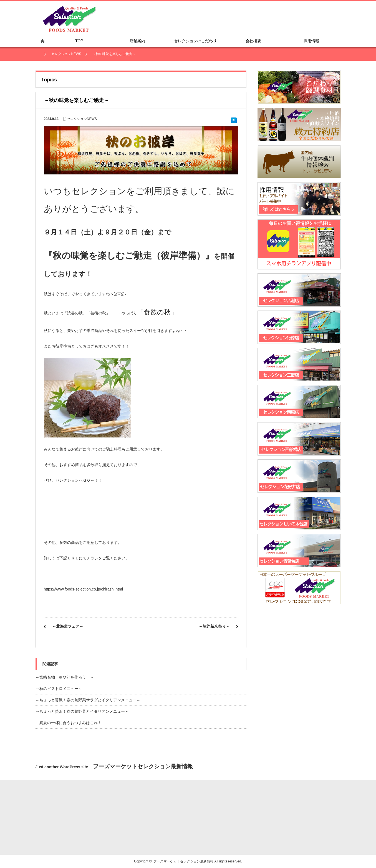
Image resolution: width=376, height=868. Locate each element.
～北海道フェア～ (68, 626)
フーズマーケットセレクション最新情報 (183, 861)
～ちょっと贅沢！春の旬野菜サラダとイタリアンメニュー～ (88, 700)
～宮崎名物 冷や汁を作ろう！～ (65, 677)
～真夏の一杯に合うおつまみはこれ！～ (70, 723)
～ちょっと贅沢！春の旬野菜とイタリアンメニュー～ (82, 711)
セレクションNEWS (66, 54)
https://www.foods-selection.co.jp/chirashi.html (84, 589)
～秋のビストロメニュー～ (59, 689)
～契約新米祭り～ (214, 626)
